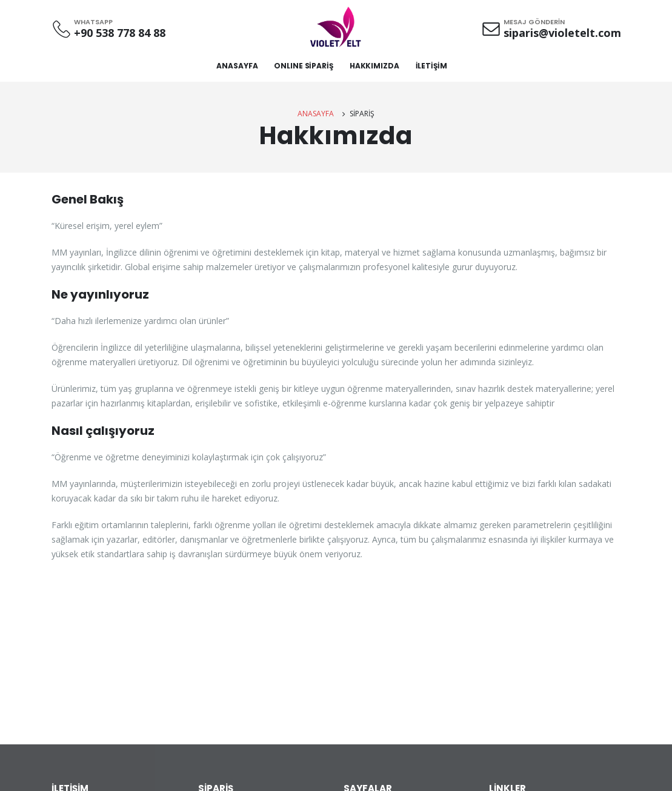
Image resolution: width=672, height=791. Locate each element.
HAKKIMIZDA (374, 66)
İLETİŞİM (431, 66)
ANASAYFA (237, 66)
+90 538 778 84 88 (120, 33)
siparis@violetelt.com (562, 33)
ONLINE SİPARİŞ (303, 66)
